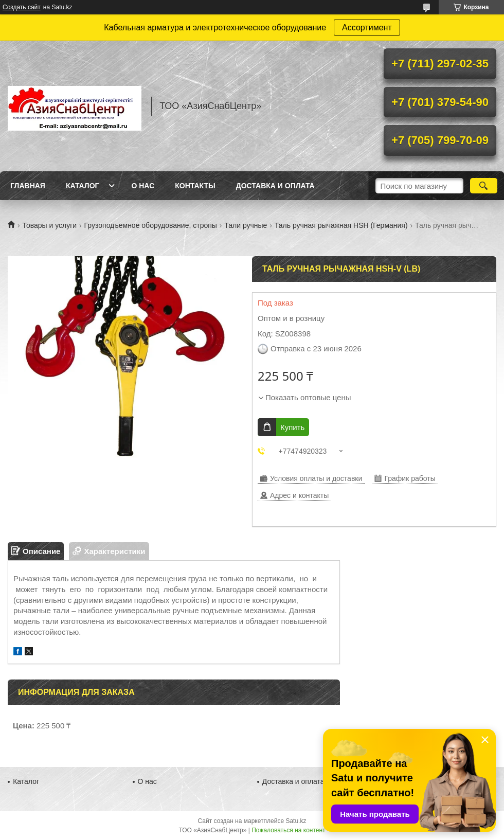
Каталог (83, 186)
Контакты (195, 186)
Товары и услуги (49, 225)
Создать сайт (22, 7)
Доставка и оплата (275, 186)
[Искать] (484, 186)
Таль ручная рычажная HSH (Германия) (341, 225)
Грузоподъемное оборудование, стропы (151, 225)
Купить (292, 427)
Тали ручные (246, 225)
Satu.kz (296, 821)
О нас (143, 186)
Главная (28, 186)
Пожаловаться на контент (288, 830)
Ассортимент (367, 28)
